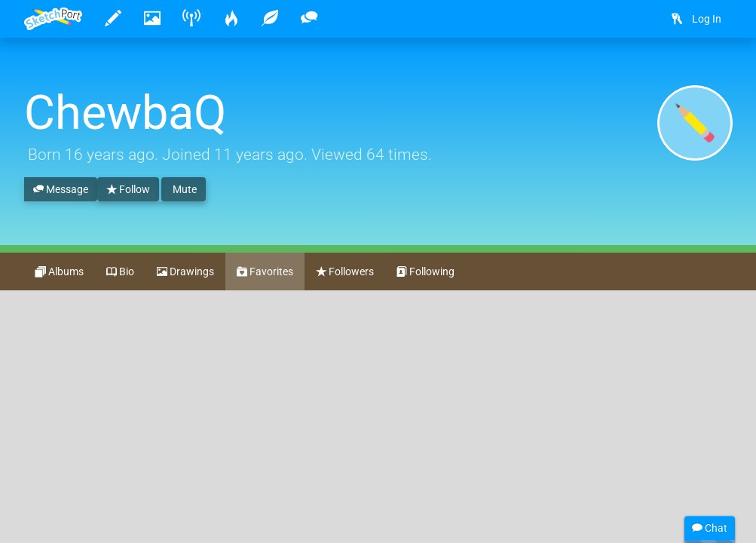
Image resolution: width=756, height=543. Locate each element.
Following (425, 272)
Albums (60, 272)
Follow (128, 190)
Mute (184, 189)
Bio (120, 272)
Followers (345, 272)
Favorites (265, 272)
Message (61, 190)
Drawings (185, 272)
